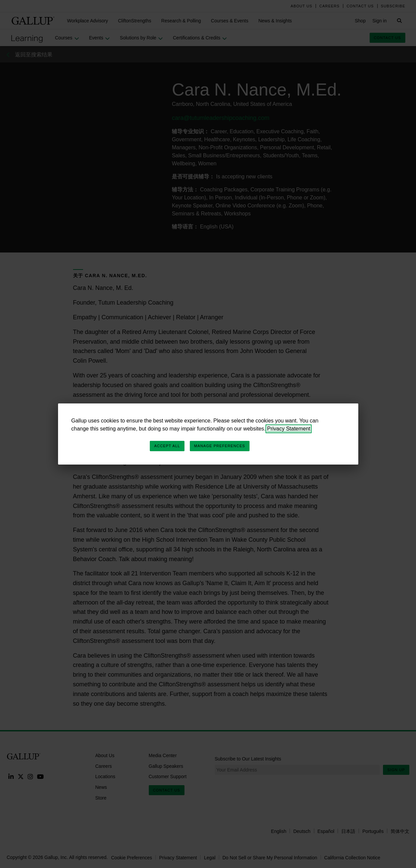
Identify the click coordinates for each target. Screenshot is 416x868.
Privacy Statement (289, 429)
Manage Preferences (220, 446)
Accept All (167, 446)
